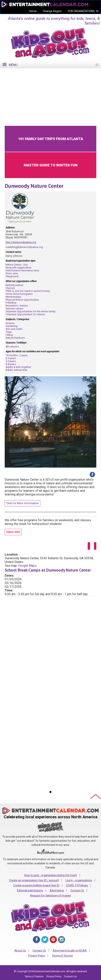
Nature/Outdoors (15, 338)
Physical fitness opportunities (22, 300)
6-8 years (11, 364)
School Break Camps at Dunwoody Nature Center (48, 570)
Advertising (57, 890)
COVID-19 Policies (77, 885)
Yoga (9, 332)
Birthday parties (14, 285)
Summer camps (14, 308)
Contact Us (77, 890)
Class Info (13, 532)
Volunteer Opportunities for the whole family (31, 311)
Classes (10, 288)
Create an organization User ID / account (34, 880)
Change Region (52, 11)
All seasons (12, 347)
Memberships (14, 297)
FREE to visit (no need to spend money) (28, 291)
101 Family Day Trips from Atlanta (51, 139)
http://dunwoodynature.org (21, 242)
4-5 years (11, 361)
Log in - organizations (79, 880)
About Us (20, 951)
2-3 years (11, 358)
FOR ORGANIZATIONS (81, 11)
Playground (12, 276)
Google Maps (27, 566)
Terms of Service (62, 956)
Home (33, 11)
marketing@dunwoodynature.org (24, 247)
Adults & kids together (18, 367)
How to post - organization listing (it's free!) (51, 875)
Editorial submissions (30, 890)
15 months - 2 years (17, 355)
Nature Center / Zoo (17, 265)
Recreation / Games (17, 306)
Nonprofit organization (18, 268)
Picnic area (12, 273)
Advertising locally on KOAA (70, 951)
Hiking (9, 335)
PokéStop (11, 303)
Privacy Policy (37, 956)
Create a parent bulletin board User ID (36, 885)
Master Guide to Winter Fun (51, 165)
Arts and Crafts (14, 329)
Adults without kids (17, 370)
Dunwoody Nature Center (34, 186)
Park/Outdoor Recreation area (22, 270)
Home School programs (19, 294)
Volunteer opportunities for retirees (25, 314)
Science (10, 323)
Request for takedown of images (50, 896)
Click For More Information (23, 503)
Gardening (12, 326)
